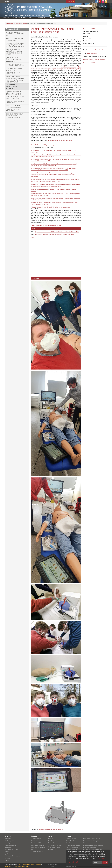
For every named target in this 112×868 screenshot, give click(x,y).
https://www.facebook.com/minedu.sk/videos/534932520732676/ (54, 234)
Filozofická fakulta (71, 843)
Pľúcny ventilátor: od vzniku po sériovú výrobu (15, 65)
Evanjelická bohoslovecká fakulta (93, 849)
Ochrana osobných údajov (12, 856)
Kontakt (52, 18)
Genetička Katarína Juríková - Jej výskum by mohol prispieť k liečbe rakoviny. (14, 52)
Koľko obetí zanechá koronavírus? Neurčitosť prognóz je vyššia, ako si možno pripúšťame (15, 79)
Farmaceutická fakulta (73, 849)
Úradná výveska (9, 841)
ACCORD (7, 860)
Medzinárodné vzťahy (11, 849)
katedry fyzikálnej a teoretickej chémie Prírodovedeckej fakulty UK (56, 70)
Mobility (58, 16)
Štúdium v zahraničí (37, 852)
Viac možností (73, 862)
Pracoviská (20, 16)
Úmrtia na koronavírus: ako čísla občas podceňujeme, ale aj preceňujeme (14, 71)
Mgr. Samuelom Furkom (68, 67)
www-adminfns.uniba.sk (95, 50)
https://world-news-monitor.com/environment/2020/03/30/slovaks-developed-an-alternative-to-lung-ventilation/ (55, 195)
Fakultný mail (40, 18)
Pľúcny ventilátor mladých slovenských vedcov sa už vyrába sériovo (51, 207)
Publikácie (51, 841)
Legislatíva (8, 839)
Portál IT (69, 1)
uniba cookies (101, 858)
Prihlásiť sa (101, 6)
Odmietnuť (97, 862)
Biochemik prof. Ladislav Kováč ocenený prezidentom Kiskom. (15, 116)
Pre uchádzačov (36, 841)
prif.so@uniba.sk (100, 60)
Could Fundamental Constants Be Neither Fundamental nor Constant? (14, 108)
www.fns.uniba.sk (92, 53)
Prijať (105, 862)
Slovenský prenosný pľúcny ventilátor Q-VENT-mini (15, 34)
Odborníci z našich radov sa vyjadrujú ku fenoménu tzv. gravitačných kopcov (15, 45)
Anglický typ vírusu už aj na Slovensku (15, 39)
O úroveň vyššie (14, 29)
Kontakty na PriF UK (89, 63)
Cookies (38, 864)
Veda (49, 16)
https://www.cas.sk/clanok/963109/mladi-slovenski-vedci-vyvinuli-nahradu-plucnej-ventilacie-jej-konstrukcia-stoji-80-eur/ (56, 156)
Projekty (51, 839)
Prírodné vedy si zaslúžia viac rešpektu (15, 102)
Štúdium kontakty (89, 60)
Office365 (8, 858)
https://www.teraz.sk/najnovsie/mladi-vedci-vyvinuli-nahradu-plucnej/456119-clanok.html (54, 151)
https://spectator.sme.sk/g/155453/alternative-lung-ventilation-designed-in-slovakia (54, 190)
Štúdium (41, 16)
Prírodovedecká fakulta (13, 24)
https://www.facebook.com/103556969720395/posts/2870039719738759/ (57, 232)
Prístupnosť (8, 866)
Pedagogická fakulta (72, 847)
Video (33, 237)
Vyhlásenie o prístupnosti (12, 854)
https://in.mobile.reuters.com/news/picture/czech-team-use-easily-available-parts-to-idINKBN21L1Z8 (56, 199)
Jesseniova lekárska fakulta (92, 839)
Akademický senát (10, 845)
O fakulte (8, 16)
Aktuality (16, 18)
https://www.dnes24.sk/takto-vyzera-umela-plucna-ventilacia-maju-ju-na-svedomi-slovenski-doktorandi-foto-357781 (56, 160)
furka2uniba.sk (53, 140)
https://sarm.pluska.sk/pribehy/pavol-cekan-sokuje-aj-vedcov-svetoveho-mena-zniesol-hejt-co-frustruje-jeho (55, 203)
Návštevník (27, 18)
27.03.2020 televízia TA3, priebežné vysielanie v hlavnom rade (50, 145)
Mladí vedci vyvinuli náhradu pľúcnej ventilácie (13, 87)
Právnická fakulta (71, 841)
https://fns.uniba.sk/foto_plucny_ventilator (51, 829)
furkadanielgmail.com (66, 140)
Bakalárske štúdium (37, 843)
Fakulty (69, 836)
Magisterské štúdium (37, 845)
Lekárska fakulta (71, 839)
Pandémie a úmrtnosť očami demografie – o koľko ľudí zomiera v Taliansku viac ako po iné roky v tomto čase (15, 95)
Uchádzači (31, 16)
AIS (32, 849)
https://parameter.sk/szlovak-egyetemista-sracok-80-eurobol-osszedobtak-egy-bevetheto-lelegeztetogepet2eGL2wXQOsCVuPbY (55, 180)
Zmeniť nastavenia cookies (21, 866)
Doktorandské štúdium (38, 847)
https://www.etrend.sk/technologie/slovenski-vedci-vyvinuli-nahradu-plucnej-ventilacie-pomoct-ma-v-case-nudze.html (54, 165)
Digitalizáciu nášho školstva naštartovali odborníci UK (14, 59)
